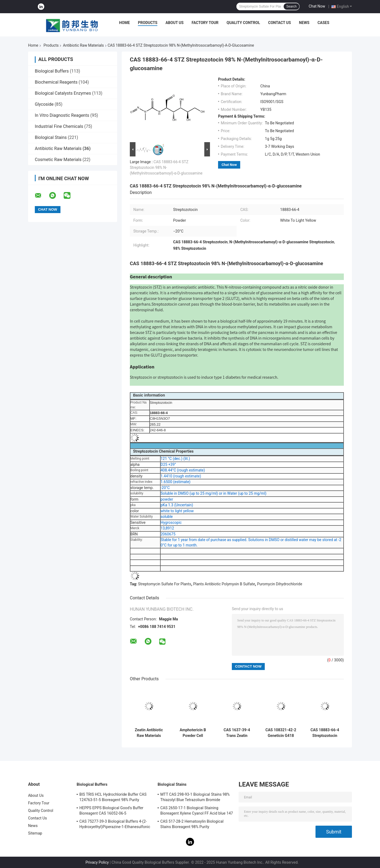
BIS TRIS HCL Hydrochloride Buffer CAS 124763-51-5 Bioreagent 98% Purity (113, 797)
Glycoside (44, 104)
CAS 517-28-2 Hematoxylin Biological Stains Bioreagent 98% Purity (192, 824)
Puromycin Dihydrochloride (279, 584)
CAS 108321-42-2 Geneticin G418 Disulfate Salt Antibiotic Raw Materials (281, 733)
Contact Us (279, 23)
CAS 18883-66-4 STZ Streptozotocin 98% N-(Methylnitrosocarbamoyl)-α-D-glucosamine (166, 168)
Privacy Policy (97, 862)
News (304, 23)
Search (291, 6)
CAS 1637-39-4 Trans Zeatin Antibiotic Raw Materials (237, 733)
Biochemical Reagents (56, 82)
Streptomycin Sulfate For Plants (165, 584)
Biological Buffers (52, 71)
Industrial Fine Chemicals (59, 126)
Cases (323, 23)
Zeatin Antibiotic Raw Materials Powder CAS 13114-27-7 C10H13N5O (149, 733)
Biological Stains (51, 137)
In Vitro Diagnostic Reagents (62, 115)
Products (148, 23)
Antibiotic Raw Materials (83, 45)
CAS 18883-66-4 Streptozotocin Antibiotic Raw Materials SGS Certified (325, 733)
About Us (174, 23)
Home (124, 23)
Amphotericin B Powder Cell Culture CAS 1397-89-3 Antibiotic (193, 733)
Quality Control (243, 23)
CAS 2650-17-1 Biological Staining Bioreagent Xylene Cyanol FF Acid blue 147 (197, 811)
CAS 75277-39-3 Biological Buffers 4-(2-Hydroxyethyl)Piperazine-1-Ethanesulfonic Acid (115, 825)
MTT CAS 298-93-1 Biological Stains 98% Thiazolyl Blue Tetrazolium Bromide (195, 797)
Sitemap (35, 833)
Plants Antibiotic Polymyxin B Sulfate (224, 584)
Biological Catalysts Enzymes (63, 93)
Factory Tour (205, 23)
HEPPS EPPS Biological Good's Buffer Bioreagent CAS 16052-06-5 (111, 811)
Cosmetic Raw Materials (58, 160)
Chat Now (317, 6)
